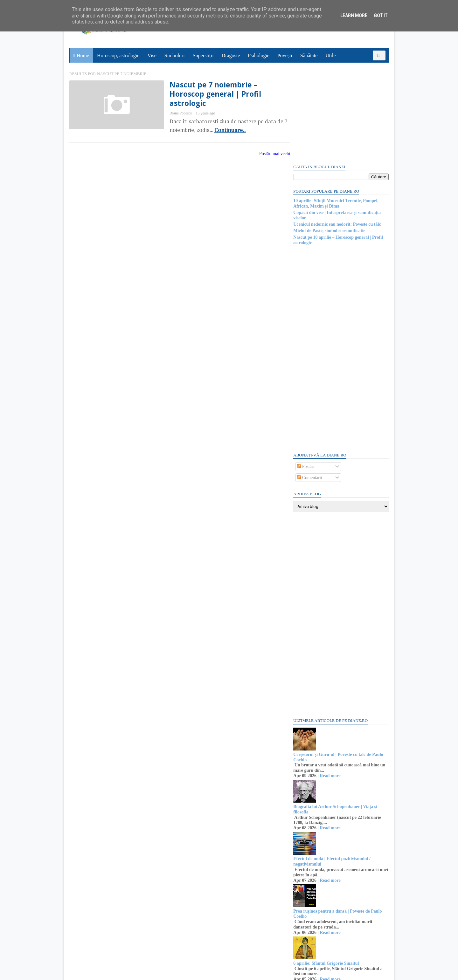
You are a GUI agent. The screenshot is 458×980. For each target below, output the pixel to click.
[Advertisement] (340, 256)
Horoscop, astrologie (118, 55)
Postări (305, 374)
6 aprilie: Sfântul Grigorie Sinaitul (325, 870)
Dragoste (231, 55)
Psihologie (259, 55)
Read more (329, 683)
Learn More (354, 16)
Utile (331, 55)
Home (83, 55)
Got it (381, 16)
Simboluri (175, 55)
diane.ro (105, 972)
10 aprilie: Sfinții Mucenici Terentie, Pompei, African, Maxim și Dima (335, 111)
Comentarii (309, 385)
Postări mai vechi (263, 155)
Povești (285, 55)
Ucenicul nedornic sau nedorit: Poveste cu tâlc (336, 131)
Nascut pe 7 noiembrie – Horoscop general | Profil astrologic (202, 95)
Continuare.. (215, 131)
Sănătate (309, 55)
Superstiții (204, 55)
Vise (152, 55)
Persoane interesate (340, 912)
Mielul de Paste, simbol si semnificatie (329, 138)
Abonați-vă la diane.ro (309, 912)
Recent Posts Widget (304, 894)
